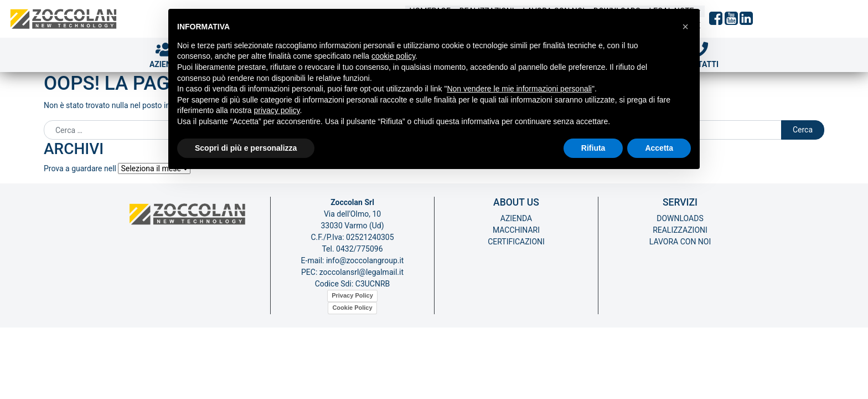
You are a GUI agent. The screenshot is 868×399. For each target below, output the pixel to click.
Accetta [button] (659, 148)
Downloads (680, 218)
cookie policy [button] (393, 56)
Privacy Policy (352, 295)
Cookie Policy (352, 308)
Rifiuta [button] (593, 148)
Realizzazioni (680, 230)
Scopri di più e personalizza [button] (246, 148)
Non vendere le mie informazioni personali (519, 89)
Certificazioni (516, 242)
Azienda (516, 218)
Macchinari (516, 230)
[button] (685, 27)
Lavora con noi (680, 242)
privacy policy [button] (277, 110)
